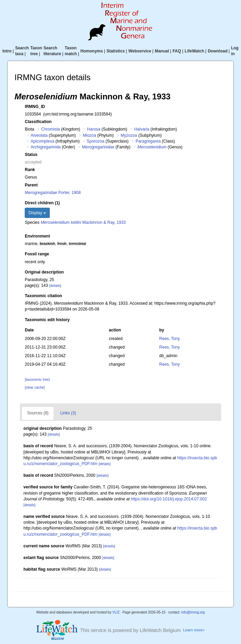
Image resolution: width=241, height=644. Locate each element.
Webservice (140, 51)
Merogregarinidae (98, 147)
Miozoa (89, 135)
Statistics (116, 51)
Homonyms (91, 51)
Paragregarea (148, 141)
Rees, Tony (170, 339)
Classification (38, 122)
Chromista (51, 129)
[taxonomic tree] (37, 380)
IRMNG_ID (35, 107)
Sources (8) (38, 413)
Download (217, 51)
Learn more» (194, 630)
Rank (30, 170)
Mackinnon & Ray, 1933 (83, 222)
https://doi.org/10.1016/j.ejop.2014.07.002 (169, 499)
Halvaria (142, 129)
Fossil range (37, 254)
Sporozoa (95, 141)
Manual (162, 51)
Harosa (94, 129)
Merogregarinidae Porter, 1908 (53, 193)
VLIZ (116, 612)
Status (31, 155)
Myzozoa (129, 135)
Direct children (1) (42, 203)
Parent (31, 185)
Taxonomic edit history (47, 320)
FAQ (177, 51)
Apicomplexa (42, 141)
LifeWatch (194, 51)
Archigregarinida (45, 147)
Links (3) (68, 413)
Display (37, 213)
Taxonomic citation (43, 296)
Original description (44, 272)
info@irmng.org (193, 612)
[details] (55, 286)
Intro (7, 51)
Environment (37, 236)
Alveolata (39, 135)
